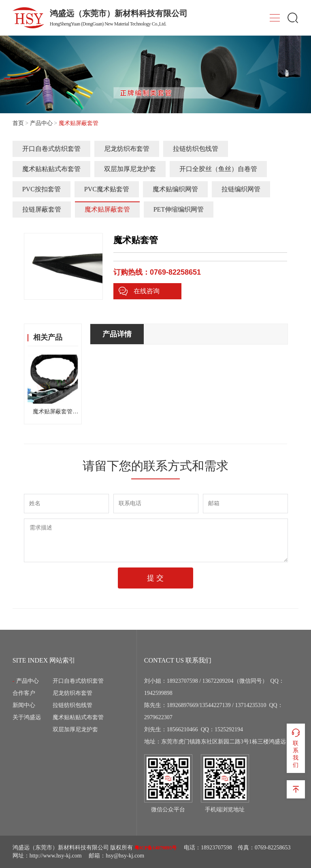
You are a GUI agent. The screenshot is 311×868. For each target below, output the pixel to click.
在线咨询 (139, 291)
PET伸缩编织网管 (179, 209)
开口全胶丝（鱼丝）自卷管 (218, 169)
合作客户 (24, 693)
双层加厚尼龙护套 (130, 169)
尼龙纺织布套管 (127, 149)
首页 (18, 123)
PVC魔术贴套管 (107, 189)
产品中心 (41, 123)
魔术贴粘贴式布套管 (51, 169)
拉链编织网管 (241, 189)
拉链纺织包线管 (196, 149)
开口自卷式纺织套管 (51, 149)
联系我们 (296, 748)
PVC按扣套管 (42, 189)
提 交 (155, 578)
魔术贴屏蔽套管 (107, 209)
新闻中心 (24, 705)
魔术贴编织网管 (175, 189)
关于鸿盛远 (27, 717)
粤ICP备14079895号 (156, 848)
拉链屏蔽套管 (42, 209)
